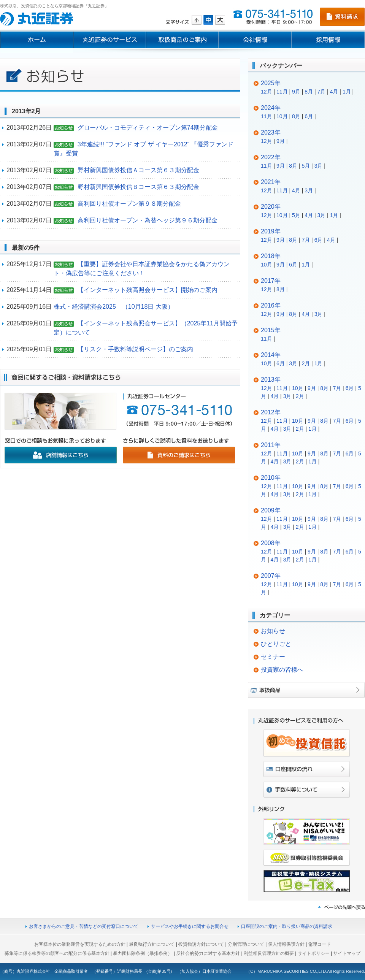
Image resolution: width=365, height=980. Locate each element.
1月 (347, 92)
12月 (267, 92)
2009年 (271, 510)
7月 (321, 92)
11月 (282, 92)
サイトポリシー (314, 953)
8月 (309, 92)
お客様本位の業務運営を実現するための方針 (80, 944)
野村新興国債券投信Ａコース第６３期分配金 (138, 170)
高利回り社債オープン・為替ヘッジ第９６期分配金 (148, 220)
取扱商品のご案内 (182, 40)
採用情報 (328, 40)
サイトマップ (347, 953)
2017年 (271, 281)
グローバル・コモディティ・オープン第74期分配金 (148, 128)
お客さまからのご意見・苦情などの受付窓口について (84, 926)
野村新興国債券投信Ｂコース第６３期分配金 (138, 187)
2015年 (271, 330)
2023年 (271, 132)
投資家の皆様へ (282, 670)
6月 (309, 116)
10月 (282, 116)
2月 (306, 363)
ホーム (36, 40)
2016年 (271, 305)
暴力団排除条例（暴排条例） (143, 953)
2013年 (271, 380)
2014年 (271, 355)
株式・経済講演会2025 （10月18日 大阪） (114, 307)
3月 (319, 166)
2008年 (271, 543)
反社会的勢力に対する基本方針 (208, 953)
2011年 (271, 445)
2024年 (271, 108)
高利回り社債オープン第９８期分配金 (129, 204)
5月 (306, 166)
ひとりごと (276, 644)
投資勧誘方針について (201, 944)
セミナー (273, 657)
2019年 (271, 231)
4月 (334, 92)
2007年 (271, 576)
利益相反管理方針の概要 (269, 953)
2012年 (271, 412)
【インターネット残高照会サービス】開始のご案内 (148, 290)
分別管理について (246, 944)
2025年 (271, 83)
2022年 (271, 157)
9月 (296, 92)
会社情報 (255, 40)
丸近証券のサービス (109, 40)
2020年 (271, 207)
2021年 (271, 182)
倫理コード (319, 944)
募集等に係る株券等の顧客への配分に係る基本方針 (57, 953)
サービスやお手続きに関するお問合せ (190, 926)
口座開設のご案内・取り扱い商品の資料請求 (287, 926)
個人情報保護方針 (286, 944)
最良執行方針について (152, 944)
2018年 (271, 256)
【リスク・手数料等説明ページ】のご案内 (135, 349)
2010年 (271, 478)
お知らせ (273, 631)
